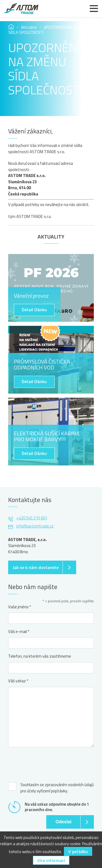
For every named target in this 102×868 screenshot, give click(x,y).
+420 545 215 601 (32, 518)
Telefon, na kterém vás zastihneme (40, 656)
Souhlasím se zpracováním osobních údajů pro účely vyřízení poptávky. (57, 788)
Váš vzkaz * (18, 681)
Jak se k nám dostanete (36, 567)
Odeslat (64, 822)
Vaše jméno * (20, 607)
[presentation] (50, 763)
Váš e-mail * (19, 632)
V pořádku (78, 851)
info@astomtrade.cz (35, 526)
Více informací (51, 860)
